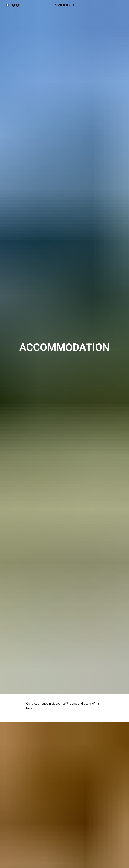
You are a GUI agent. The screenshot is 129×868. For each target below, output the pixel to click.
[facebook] (13, 6)
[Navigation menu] (124, 5)
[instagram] (17, 6)
